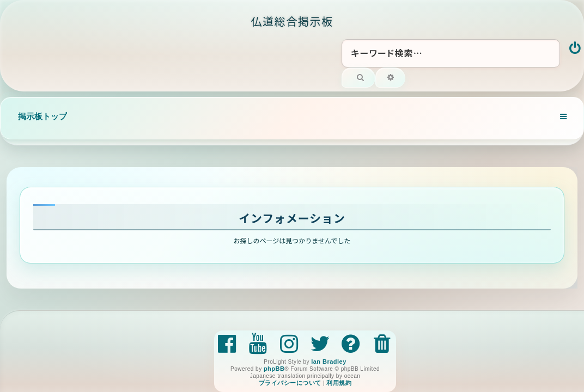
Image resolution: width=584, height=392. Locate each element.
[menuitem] (576, 49)
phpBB (274, 369)
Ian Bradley (329, 362)
